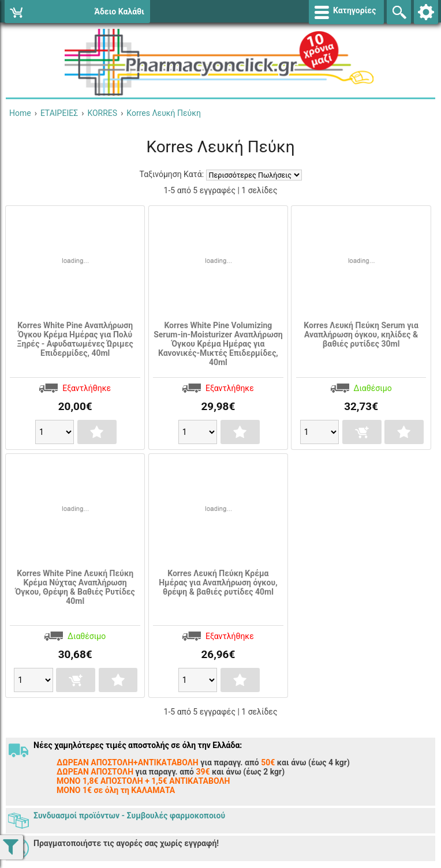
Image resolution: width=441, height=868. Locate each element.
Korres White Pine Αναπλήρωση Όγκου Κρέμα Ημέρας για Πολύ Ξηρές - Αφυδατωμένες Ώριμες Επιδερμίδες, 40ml (75, 339)
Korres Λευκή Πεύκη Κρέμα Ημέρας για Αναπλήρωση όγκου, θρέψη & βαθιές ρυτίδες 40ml (218, 583)
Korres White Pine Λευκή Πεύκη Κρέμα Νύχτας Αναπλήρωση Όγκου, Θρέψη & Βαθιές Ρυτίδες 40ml (75, 587)
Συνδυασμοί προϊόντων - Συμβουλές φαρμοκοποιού (129, 816)
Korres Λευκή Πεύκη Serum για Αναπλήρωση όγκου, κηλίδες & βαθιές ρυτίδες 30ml (361, 335)
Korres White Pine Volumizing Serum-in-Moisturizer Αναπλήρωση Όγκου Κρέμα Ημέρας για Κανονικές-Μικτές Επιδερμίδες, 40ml (218, 344)
